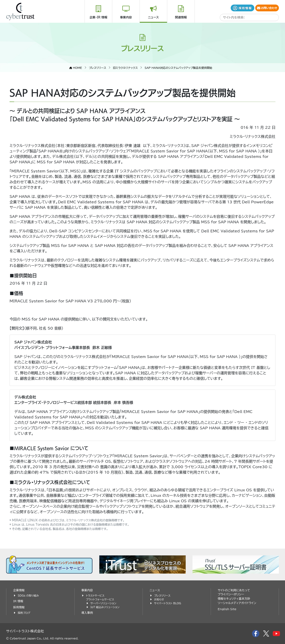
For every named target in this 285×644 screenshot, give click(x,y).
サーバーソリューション (103, 603)
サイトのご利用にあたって (234, 590)
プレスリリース (162, 596)
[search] (238, 18)
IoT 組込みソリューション (105, 607)
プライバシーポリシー (231, 594)
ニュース (153, 17)
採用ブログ (24, 613)
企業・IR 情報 (98, 17)
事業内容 (126, 17)
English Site (227, 609)
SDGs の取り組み (28, 596)
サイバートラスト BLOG (168, 603)
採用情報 (19, 607)
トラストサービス (95, 596)
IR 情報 (18, 601)
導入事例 (87, 613)
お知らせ (159, 599)
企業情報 (19, 590)
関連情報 (181, 17)
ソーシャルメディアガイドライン (237, 603)
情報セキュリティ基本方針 (234, 599)
